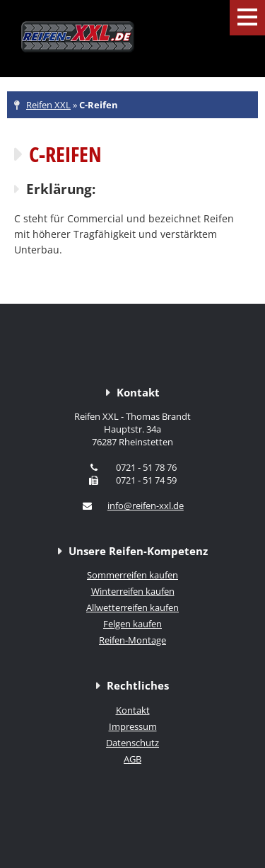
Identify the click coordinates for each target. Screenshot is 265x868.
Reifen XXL (48, 105)
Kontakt (133, 710)
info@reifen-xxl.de (146, 506)
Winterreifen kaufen (133, 591)
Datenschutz (132, 743)
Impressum (133, 726)
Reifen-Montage (132, 640)
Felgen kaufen (132, 624)
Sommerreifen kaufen (132, 575)
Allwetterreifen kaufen (132, 607)
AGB (132, 759)
